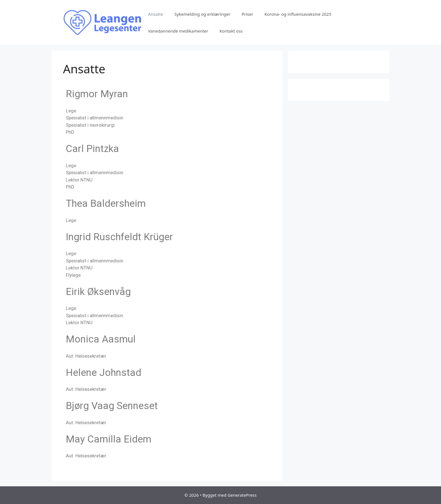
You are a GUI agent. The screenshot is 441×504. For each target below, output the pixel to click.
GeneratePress (242, 495)
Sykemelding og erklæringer (202, 14)
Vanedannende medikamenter (178, 31)
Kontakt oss (231, 31)
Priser (247, 14)
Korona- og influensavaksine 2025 (298, 14)
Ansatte (156, 14)
